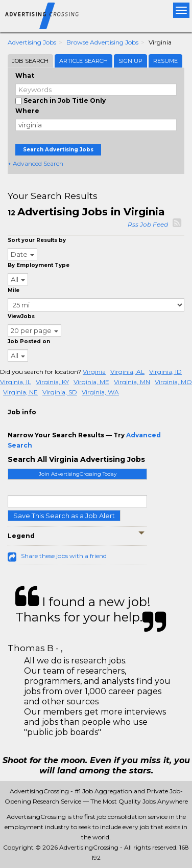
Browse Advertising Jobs (102, 42)
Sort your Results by (37, 240)
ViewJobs (21, 316)
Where (27, 111)
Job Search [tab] (30, 61)
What (25, 75)
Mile (14, 290)
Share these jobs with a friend (64, 556)
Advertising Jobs (32, 42)
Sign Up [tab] (130, 61)
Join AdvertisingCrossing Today (78, 474)
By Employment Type (39, 265)
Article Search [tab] (83, 61)
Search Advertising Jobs (58, 150)
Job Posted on (29, 341)
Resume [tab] (165, 61)
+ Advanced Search (35, 163)
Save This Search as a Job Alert (64, 516)
